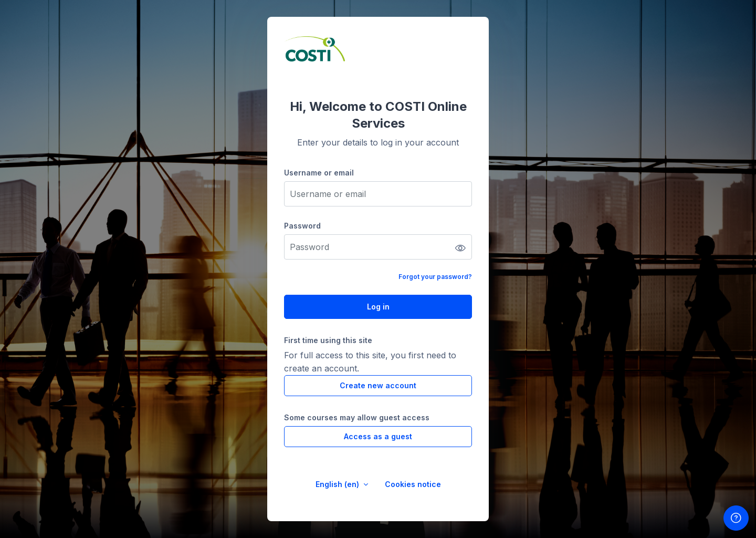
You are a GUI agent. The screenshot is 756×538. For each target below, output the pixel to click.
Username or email (319, 173)
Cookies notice (413, 484)
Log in (378, 307)
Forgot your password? (435, 277)
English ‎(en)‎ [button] (338, 484)
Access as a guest (378, 436)
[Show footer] (736, 518)
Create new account (378, 385)
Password (302, 226)
